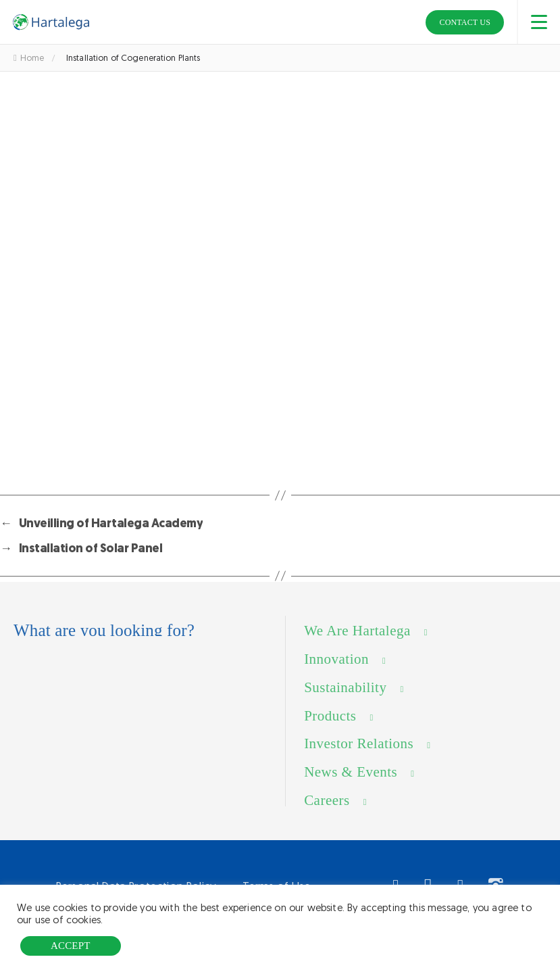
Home (29, 58)
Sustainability (345, 699)
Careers (327, 812)
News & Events (351, 784)
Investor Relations (359, 756)
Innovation (336, 670)
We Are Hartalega (357, 642)
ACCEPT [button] (71, 946)
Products (330, 727)
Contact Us (465, 22)
